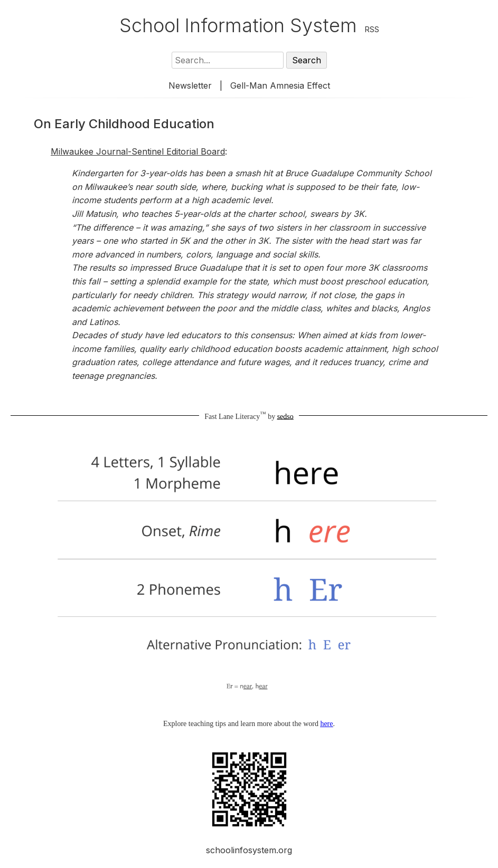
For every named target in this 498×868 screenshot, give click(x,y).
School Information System (238, 25)
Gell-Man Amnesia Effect (280, 85)
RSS (372, 29)
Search (307, 60)
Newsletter (190, 85)
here (326, 724)
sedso (285, 416)
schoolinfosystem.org (249, 850)
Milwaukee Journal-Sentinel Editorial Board (138, 151)
